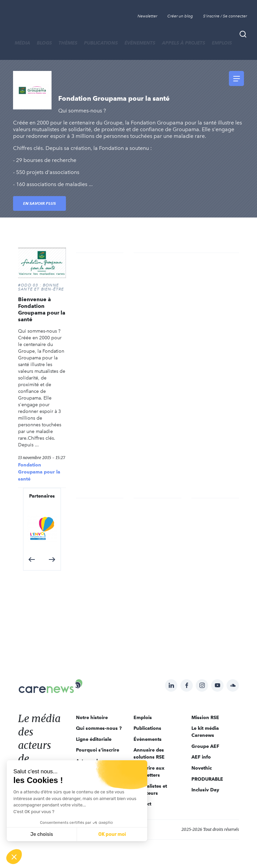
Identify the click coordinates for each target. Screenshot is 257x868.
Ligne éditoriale (94, 739)
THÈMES (68, 43)
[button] (32, 559)
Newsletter (147, 16)
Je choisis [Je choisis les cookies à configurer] (42, 834)
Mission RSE (205, 717)
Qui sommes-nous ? (99, 728)
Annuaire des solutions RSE (149, 753)
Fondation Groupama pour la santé (39, 472)
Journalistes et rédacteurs (150, 790)
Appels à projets (184, 43)
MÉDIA (22, 43)
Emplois (222, 43)
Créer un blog (180, 16)
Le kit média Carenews (205, 732)
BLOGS (44, 43)
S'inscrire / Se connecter (225, 16)
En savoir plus (39, 203)
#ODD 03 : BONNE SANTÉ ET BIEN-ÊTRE (41, 287)
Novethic (202, 768)
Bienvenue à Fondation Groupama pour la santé (42, 309)
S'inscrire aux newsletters (149, 771)
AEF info (201, 757)
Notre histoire (92, 717)
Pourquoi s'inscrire (98, 750)
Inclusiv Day (205, 790)
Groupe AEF (205, 746)
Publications (101, 43)
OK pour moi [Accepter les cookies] (112, 834)
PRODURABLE (207, 779)
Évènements (140, 43)
